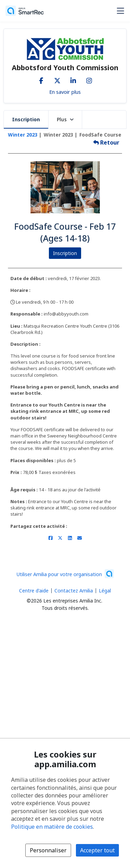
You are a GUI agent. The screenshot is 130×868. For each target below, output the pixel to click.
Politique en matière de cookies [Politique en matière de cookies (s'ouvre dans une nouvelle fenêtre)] (52, 827)
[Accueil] (25, 11)
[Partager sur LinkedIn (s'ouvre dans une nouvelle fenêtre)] (70, 538)
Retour (106, 142)
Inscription (26, 119)
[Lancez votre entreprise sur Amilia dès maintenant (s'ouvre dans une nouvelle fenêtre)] (65, 574)
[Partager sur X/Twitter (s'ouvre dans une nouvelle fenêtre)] (60, 538)
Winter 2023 (23, 135)
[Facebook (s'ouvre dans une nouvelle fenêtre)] (41, 79)
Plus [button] (65, 119)
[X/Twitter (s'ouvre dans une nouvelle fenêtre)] (57, 79)
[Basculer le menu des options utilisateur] (120, 11)
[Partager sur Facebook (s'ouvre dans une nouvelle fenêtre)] (50, 538)
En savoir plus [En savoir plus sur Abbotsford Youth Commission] (65, 92)
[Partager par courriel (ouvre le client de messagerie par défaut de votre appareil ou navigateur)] (80, 538)
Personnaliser (48, 850)
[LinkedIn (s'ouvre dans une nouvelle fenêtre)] (73, 79)
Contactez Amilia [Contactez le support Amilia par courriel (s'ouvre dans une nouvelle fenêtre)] (74, 591)
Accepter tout (97, 850)
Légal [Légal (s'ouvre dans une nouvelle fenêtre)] (105, 591)
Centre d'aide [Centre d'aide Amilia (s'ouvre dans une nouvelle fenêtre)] (34, 591)
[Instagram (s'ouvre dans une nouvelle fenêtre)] (89, 79)
